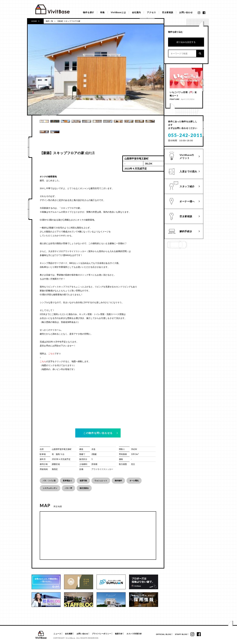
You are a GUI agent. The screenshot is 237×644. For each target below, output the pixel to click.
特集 (102, 12)
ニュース (57, 634)
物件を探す (89, 12)
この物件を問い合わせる (98, 433)
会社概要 (70, 634)
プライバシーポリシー (105, 634)
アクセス (151, 12)
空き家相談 (168, 12)
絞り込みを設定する (186, 42)
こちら (51, 353)
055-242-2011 (185, 137)
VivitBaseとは (118, 12)
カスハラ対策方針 (140, 634)
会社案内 (136, 12)
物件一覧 (49, 21)
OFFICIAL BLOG (160, 634)
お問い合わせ (186, 12)
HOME (35, 21)
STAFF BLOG (179, 634)
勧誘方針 (124, 634)
